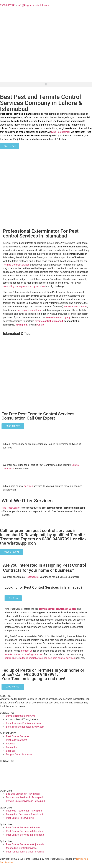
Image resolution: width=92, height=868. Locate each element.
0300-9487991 (8, 5)
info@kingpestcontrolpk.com (33, 5)
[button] (46, 84)
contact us (27, 651)
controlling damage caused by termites (24, 286)
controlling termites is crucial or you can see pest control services (40, 658)
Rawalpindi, (22, 325)
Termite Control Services (16, 265)
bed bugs (22, 310)
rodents (83, 307)
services (28, 486)
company (58, 317)
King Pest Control (61, 132)
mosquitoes (34, 310)
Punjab (40, 325)
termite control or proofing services (23, 654)
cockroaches (71, 307)
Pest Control (33, 577)
